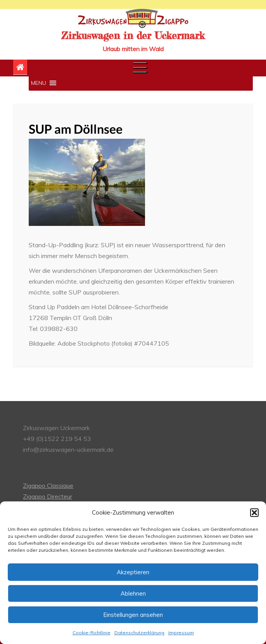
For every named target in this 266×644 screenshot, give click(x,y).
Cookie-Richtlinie (92, 633)
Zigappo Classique (48, 486)
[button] (254, 513)
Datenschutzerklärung (139, 633)
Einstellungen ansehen (133, 615)
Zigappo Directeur (47, 496)
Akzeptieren (133, 572)
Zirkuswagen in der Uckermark (133, 35)
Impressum (181, 633)
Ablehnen (133, 593)
